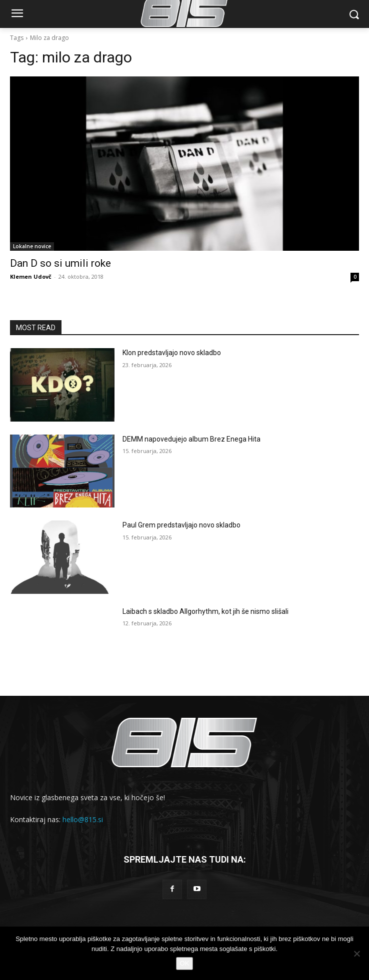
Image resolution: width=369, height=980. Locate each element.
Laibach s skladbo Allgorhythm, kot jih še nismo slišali (205, 611)
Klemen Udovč (31, 276)
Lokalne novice (32, 246)
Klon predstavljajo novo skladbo (172, 353)
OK (185, 963)
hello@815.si (83, 819)
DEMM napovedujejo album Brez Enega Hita (191, 439)
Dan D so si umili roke (60, 263)
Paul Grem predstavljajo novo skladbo (181, 525)
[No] (356, 954)
